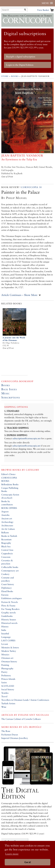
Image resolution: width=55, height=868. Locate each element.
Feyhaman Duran (10, 735)
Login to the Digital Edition (20, 65)
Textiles (5, 693)
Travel (4, 696)
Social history (8, 689)
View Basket (43, 10)
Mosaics (5, 654)
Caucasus (6, 557)
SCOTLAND (8, 686)
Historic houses (9, 620)
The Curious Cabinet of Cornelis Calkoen (21, 719)
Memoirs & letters (10, 647)
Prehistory (6, 675)
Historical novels (9, 623)
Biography (6, 543)
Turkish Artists (8, 703)
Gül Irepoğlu (32, 727)
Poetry (4, 672)
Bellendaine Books (10, 484)
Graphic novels (9, 613)
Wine (4, 707)
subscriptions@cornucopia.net (27, 438)
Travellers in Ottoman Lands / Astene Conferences (25, 700)
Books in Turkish (9, 536)
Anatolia (5, 515)
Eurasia (5, 595)
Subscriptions (11, 397)
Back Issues (9, 389)
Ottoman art (7, 658)
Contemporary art (10, 571)
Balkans (5, 532)
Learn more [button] (12, 854)
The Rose (6, 731)
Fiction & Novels (10, 602)
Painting (5, 665)
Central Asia (7, 550)
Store (5, 76)
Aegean (5, 511)
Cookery (5, 574)
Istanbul (5, 633)
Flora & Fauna (8, 606)
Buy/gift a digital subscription (21, 57)
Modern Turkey (9, 651)
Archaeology (7, 522)
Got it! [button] (28, 862)
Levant (5, 644)
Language (6, 637)
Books (15, 76)
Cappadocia (7, 553)
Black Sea (6, 546)
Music (5, 393)
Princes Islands (8, 679)
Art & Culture (8, 529)
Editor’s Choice (8, 474)
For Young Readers (10, 609)
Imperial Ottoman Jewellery (15, 738)
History (5, 627)
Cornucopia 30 (31, 187)
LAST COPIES (8, 640)
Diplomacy (7, 588)
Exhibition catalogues (12, 598)
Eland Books (7, 591)
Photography (7, 668)
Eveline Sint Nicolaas (34, 715)
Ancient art (7, 518)
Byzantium (6, 539)
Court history (8, 584)
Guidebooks (7, 616)
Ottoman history (9, 661)
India (4, 630)
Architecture (7, 525)
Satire (4, 682)
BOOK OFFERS (9, 508)
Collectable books (10, 567)
